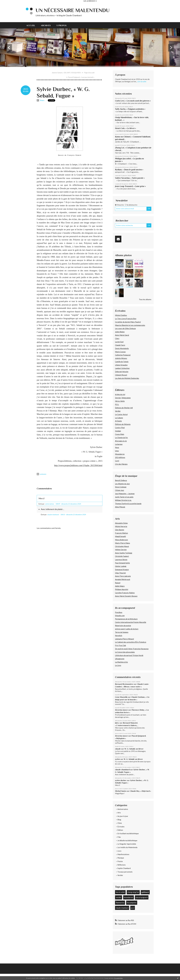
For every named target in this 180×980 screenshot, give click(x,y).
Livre (119, 851)
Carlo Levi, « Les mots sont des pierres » (133, 101)
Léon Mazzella (121, 697)
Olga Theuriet (120, 573)
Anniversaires (123, 809)
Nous (117, 447)
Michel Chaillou (121, 315)
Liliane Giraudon (121, 365)
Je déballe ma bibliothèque (127, 840)
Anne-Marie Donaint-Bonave (126, 596)
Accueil (31, 25)
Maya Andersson (121, 540)
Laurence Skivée (121, 560)
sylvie (117, 759)
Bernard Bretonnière (124, 684)
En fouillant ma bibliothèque (128, 833)
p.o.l (133, 908)
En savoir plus (119, 978)
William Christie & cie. (123, 500)
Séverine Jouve (121, 710)
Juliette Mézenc (121, 358)
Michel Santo (121, 791)
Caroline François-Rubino (125, 593)
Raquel (118, 583)
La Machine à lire (121, 662)
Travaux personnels (125, 872)
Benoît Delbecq (121, 480)
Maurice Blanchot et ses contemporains (130, 325)
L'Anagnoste (120, 659)
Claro (117, 338)
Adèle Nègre (120, 586)
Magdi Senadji (120, 536)
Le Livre (118, 665)
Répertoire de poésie (123, 626)
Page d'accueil (89, 73)
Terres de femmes (122, 632)
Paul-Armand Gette (122, 563)
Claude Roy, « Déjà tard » (140, 791)
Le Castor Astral (121, 414)
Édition (120, 830)
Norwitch (119, 636)
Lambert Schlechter (122, 368)
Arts (119, 813)
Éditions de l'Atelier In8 (124, 408)
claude (118, 749)
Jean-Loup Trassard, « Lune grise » (130, 186)
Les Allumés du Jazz (122, 484)
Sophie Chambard (124, 868)
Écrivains (121, 827)
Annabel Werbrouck (123, 579)
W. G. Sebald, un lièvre (134, 749)
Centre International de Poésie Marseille (131, 622)
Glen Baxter (120, 530)
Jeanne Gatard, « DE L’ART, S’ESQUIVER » (67, 73)
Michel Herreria (121, 526)
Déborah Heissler (122, 372)
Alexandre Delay (121, 523)
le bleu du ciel (120, 394)
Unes (117, 451)
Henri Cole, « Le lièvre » (126, 128)
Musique (121, 858)
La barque (119, 444)
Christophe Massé (122, 546)
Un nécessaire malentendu (73, 10)
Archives (46, 25)
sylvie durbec (121, 780)
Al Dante (118, 421)
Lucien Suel (119, 342)
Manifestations (123, 854)
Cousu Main (120, 434)
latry (117, 723)
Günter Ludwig (121, 566)
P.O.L (117, 404)
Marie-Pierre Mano (122, 543)
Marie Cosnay (120, 352)
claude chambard (122, 770)
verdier (119, 897)
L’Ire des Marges (121, 464)
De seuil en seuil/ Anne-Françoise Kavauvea (132, 649)
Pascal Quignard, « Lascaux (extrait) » (81, 77)
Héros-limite (120, 401)
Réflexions (122, 865)
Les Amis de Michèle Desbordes (127, 378)
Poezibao (119, 612)
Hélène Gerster (121, 550)
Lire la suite (142, 81)
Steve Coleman (121, 487)
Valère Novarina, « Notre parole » (130, 178)
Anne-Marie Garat (122, 335)
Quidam (118, 431)
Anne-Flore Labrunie (123, 576)
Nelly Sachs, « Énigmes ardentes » (130, 109)
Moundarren (120, 454)
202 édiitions (120, 457)
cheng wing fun (133, 892)
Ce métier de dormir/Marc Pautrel (128, 322)
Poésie (120, 861)
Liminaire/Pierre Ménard (124, 639)
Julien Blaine (120, 332)
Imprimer (41, 474)
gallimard (145, 892)
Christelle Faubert (122, 556)
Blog (119, 820)
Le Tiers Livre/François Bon (126, 319)
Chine (120, 823)
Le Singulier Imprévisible (127, 844)
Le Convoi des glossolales (125, 652)
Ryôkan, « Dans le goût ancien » (129, 170)
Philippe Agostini (122, 589)
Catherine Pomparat (123, 355)
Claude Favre (120, 345)
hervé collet (120, 892)
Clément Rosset (121, 375)
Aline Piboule (120, 507)
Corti (117, 461)
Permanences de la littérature (126, 619)
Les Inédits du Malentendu (127, 847)
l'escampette (132, 903)
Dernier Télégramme (123, 398)
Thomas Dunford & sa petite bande (128, 504)
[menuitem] (32, 25)
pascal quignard (142, 897)
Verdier (118, 411)
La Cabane (119, 418)
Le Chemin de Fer (121, 438)
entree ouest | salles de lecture (127, 629)
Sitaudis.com (120, 616)
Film (119, 837)
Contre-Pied (120, 428)
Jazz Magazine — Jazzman (125, 494)
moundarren (128, 897)
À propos (61, 25)
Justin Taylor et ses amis (124, 497)
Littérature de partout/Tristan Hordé (129, 655)
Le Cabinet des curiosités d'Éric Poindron (131, 642)
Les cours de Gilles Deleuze (125, 328)
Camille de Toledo (122, 362)
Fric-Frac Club (120, 645)
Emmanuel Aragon (122, 570)
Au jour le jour (123, 816)
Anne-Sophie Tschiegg (124, 553)
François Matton (121, 533)
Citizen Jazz (120, 490)
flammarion (120, 903)
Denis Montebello (122, 348)
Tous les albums (145, 299)
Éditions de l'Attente (123, 424)
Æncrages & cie (121, 441)
